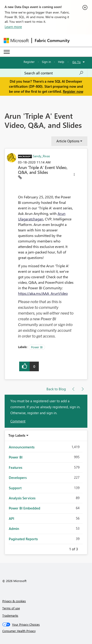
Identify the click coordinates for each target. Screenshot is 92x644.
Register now (73, 91)
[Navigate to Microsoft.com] (16, 41)
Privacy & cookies (14, 601)
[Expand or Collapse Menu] (7, 52)
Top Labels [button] (17, 435)
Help (61, 62)
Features (15, 467)
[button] (74, 175)
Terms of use (11, 608)
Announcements (22, 447)
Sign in (46, 62)
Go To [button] (77, 62)
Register (29, 62)
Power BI (37, 347)
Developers (18, 478)
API (11, 518)
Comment (18, 421)
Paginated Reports (23, 539)
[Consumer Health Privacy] (46, 631)
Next (83, 548)
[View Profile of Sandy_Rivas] (41, 156)
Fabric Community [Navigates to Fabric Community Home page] (52, 40)
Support (15, 488)
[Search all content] (54, 73)
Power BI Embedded (25, 508)
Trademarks (10, 615)
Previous (64, 548)
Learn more (13, 27)
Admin (14, 529)
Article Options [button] (68, 141)
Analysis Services (22, 498)
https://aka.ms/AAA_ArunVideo (43, 293)
